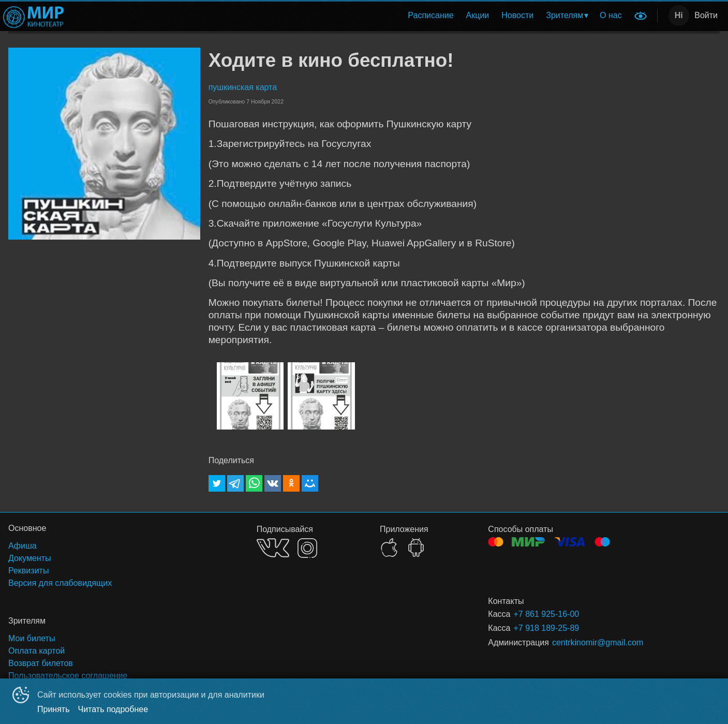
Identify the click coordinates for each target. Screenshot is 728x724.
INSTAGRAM (307, 548)
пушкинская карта (243, 87)
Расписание (430, 15)
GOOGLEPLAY (416, 548)
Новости (517, 15)
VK (273, 548)
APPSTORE (389, 548)
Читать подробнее (113, 709)
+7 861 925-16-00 (546, 614)
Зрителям (564, 15)
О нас (611, 15)
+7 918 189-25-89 (546, 628)
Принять (54, 709)
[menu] (350, 16)
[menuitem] (430, 16)
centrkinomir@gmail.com (598, 642)
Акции (478, 15)
